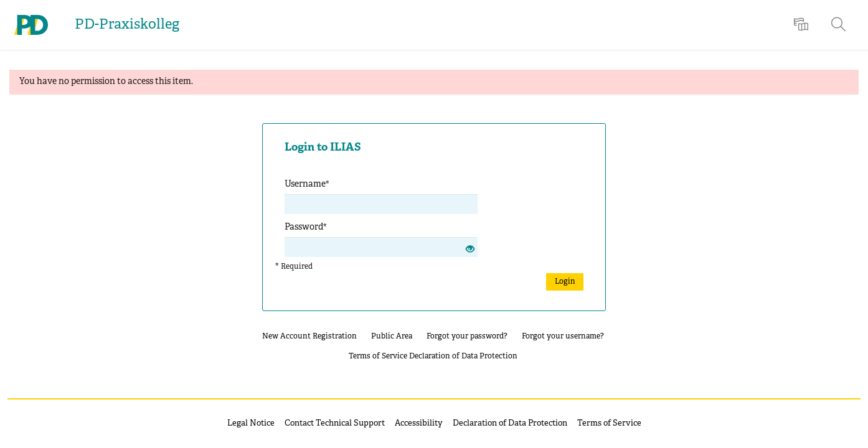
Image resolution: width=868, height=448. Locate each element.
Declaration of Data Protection (463, 356)
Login (565, 282)
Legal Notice (251, 424)
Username (307, 184)
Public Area (392, 336)
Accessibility (419, 424)
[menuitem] (803, 25)
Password (306, 227)
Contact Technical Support (335, 424)
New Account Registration (309, 336)
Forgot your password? (467, 336)
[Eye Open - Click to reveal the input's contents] (470, 250)
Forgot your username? (563, 336)
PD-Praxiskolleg (127, 25)
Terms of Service (378, 356)
